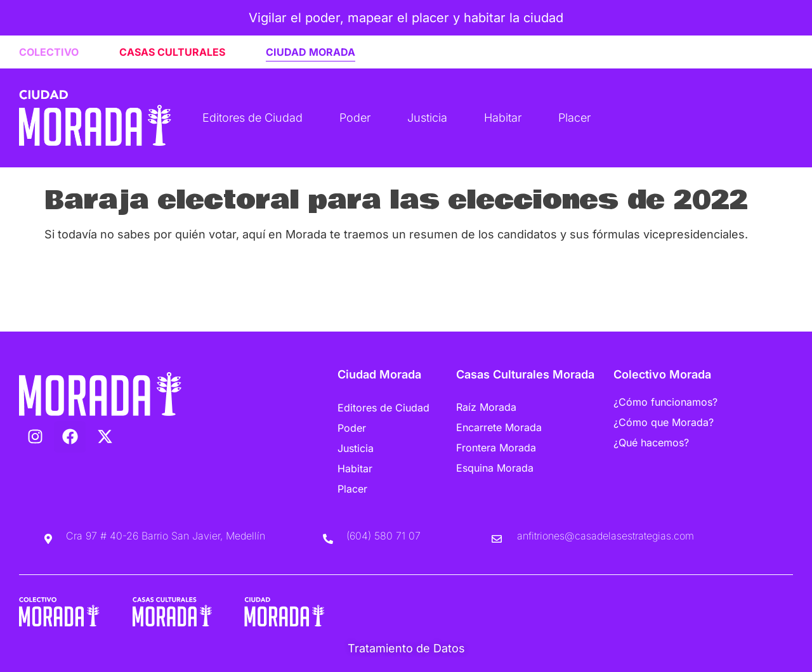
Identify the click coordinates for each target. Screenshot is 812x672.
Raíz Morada (486, 407)
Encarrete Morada (499, 427)
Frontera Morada (496, 448)
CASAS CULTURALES (172, 52)
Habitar (503, 118)
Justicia (427, 118)
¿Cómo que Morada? (664, 422)
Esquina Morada (495, 468)
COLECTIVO (49, 52)
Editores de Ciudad (252, 118)
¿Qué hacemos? (651, 443)
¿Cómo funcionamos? (665, 402)
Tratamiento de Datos (406, 648)
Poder (355, 118)
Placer (574, 118)
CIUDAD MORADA (311, 52)
